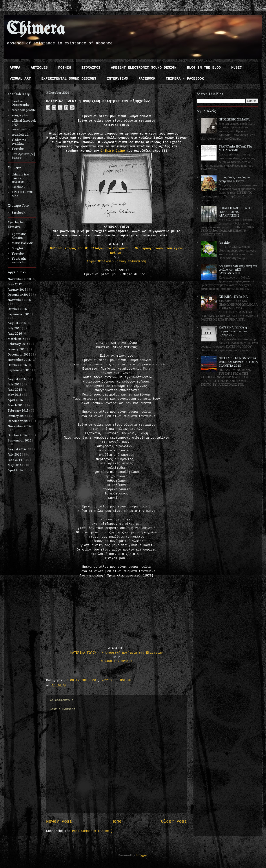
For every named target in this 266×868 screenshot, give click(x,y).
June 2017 (15, 284)
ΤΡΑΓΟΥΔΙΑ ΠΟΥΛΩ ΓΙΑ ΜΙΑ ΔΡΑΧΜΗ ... (235, 148)
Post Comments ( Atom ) (92, 831)
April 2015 (16, 400)
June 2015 (15, 389)
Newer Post (59, 822)
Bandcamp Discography (21, 103)
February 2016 (18, 344)
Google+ (17, 248)
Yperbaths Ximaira (19, 236)
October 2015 (18, 365)
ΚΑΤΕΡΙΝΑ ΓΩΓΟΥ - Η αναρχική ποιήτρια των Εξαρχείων (117, 653)
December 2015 (19, 354)
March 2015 (16, 405)
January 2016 (17, 349)
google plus (20, 115)
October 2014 (18, 435)
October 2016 (18, 309)
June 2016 (15, 333)
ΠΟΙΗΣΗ (65, 68)
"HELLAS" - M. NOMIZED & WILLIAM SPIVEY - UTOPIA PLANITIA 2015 (238, 362)
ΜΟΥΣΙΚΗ (109, 680)
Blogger (141, 855)
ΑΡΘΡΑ (15, 68)
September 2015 (20, 370)
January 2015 (17, 416)
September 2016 (20, 314)
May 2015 (15, 395)
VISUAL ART (20, 79)
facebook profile (24, 110)
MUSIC (237, 68)
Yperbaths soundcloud (20, 260)
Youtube (18, 149)
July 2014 (15, 454)
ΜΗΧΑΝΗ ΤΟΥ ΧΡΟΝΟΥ (117, 661)
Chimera (36, 29)
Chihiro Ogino (113, 151)
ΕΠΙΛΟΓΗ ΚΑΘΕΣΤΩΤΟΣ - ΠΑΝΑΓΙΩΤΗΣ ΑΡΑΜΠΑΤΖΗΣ (237, 212)
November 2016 (20, 300)
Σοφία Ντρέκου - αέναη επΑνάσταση (117, 261)
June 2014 (15, 460)
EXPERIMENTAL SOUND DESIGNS (69, 79)
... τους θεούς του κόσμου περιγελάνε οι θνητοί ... (234, 179)
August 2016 (17, 323)
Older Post (174, 822)
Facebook (19, 187)
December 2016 (19, 294)
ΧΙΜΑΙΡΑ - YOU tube (23, 194)
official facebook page (24, 122)
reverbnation (21, 129)
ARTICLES (39, 68)
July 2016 (15, 328)
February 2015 (18, 410)
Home (116, 822)
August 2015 (17, 379)
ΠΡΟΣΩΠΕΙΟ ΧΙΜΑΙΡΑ (234, 119)
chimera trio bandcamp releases (20, 178)
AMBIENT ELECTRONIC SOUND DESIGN (144, 68)
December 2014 (19, 421)
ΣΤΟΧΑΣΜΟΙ (91, 68)
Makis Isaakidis (22, 243)
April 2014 (16, 470)
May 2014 (15, 465)
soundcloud (20, 134)
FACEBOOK (147, 79)
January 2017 (17, 289)
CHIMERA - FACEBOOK (185, 79)
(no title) (225, 242)
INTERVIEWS (117, 79)
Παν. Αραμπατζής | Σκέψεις (23, 156)
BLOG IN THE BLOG (204, 68)
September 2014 (20, 440)
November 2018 (20, 279)
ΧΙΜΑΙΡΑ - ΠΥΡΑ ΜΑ (233, 296)
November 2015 (20, 360)
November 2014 (20, 426)
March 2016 (16, 339)
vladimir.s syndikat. (19, 142)
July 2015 (15, 384)
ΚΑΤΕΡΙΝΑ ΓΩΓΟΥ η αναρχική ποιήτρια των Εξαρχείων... (233, 331)
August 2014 (17, 449)
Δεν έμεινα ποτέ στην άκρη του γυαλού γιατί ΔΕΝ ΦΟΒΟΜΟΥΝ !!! (238, 269)
